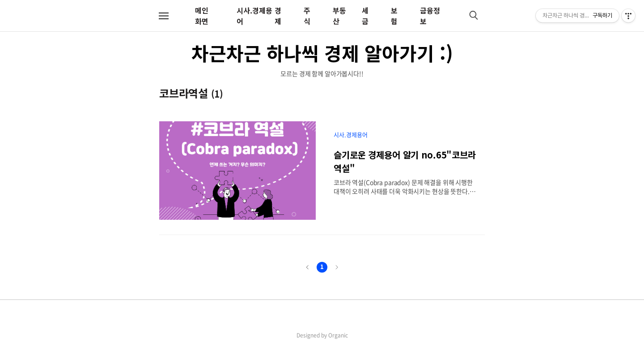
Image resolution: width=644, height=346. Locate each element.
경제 (278, 16)
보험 (394, 16)
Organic (338, 335)
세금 (365, 16)
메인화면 (202, 16)
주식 (307, 16)
